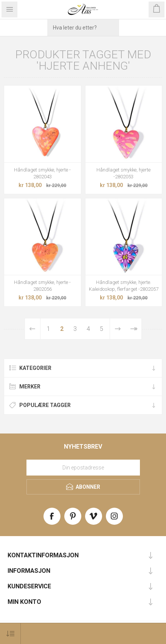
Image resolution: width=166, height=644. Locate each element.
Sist (134, 329)
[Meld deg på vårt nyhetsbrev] (83, 468)
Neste (118, 329)
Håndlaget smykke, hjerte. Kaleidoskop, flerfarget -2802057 (124, 286)
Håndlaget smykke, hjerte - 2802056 (42, 286)
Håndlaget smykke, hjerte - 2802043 (42, 173)
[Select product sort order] (10, 634)
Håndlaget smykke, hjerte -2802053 (123, 173)
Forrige (33, 329)
